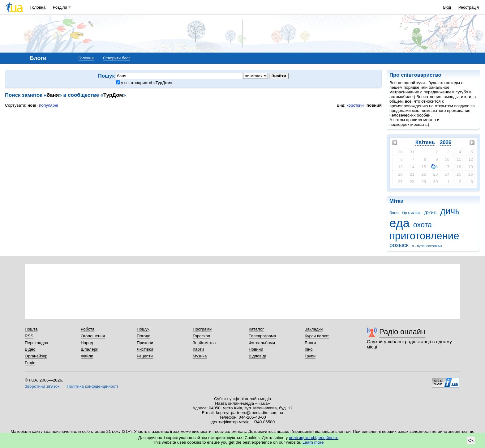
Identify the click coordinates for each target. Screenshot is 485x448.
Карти (198, 349)
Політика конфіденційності (92, 386)
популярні (48, 105)
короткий (355, 105)
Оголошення (93, 336)
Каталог (256, 329)
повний (374, 105)
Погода (144, 336)
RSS (29, 336)
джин (430, 213)
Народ (87, 343)
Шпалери (90, 349)
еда (399, 223)
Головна (38, 7)
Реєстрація (469, 7)
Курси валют (317, 336)
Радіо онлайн (402, 332)
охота (423, 225)
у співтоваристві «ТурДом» (144, 83)
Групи (310, 356)
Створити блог (116, 58)
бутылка (411, 213)
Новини (256, 349)
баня (394, 213)
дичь (450, 211)
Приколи (145, 343)
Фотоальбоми (262, 343)
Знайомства (204, 343)
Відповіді (257, 356)
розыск (399, 245)
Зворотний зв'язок (42, 386)
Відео (30, 349)
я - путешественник (427, 246)
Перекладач (36, 343)
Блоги (310, 343)
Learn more (313, 442)
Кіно (309, 349)
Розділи (60, 7)
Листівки (145, 349)
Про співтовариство (415, 75)
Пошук (143, 329)
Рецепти (145, 356)
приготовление (424, 236)
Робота (88, 329)
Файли (87, 356)
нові (32, 105)
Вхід (447, 7)
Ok (471, 440)
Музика (200, 356)
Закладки (314, 329)
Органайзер (36, 356)
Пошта (31, 329)
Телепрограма (262, 336)
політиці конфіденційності (314, 438)
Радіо (30, 363)
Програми (202, 329)
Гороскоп (201, 336)
